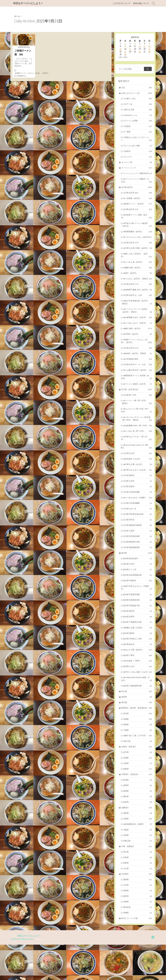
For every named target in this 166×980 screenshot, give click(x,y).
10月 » (126, 57)
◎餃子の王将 (137, 110)
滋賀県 (137, 846)
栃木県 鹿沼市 (137, 636)
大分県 (137, 920)
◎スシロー (137, 159)
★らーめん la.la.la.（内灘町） (137, 520)
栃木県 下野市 (137, 682)
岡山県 (137, 886)
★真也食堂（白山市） (137, 481)
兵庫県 (137, 869)
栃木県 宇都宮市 (137, 605)
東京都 (137, 733)
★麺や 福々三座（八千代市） (137, 767)
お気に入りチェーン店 (137, 94)
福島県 (137, 801)
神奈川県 (137, 773)
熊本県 (137, 931)
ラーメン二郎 (137, 164)
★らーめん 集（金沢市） (137, 276)
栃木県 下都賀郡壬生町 (137, 648)
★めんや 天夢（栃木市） (137, 676)
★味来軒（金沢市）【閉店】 (137, 372)
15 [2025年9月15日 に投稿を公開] (120, 49)
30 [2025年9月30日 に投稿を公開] (125, 55)
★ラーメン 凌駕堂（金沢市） (137, 404)
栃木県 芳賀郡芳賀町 (137, 619)
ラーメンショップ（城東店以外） (136, 177)
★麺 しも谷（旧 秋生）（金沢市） (136, 269)
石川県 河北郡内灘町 (137, 514)
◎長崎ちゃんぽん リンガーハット (136, 140)
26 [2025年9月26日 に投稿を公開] (140, 52)
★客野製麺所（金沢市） (137, 238)
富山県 (137, 722)
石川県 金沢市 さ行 (137, 253)
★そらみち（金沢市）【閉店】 (137, 292)
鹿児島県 (137, 942)
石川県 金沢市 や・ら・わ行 (137, 384)
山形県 (137, 795)
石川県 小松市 (137, 503)
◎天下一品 (137, 105)
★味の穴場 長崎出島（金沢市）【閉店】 (136, 320)
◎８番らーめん (137, 99)
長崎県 (137, 925)
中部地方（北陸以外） (137, 806)
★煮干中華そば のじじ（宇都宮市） (136, 612)
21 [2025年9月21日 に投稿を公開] (149, 49)
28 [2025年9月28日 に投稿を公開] (149, 52)
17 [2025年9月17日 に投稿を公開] (130, 49)
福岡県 (137, 914)
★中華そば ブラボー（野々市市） (136, 459)
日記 (137, 88)
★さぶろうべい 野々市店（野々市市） (136, 431)
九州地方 (137, 908)
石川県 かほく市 (137, 531)
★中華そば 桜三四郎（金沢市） (136, 260)
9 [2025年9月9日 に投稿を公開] (125, 46)
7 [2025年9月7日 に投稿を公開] (149, 44)
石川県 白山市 (137, 475)
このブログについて (121, 3)
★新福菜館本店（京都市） (137, 857)
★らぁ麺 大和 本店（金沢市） (137, 389)
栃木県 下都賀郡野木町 (137, 716)
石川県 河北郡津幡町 (137, 526)
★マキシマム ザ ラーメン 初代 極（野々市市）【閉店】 (136, 439)
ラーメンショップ (137, 170)
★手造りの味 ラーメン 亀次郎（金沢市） (136, 231)
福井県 (137, 727)
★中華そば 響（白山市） (137, 486)
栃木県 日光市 (137, 588)
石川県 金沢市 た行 (137, 298)
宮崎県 (137, 937)
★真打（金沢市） (137, 287)
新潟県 (137, 812)
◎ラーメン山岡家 (137, 122)
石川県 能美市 (137, 498)
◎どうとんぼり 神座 (137, 147)
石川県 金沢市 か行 (137, 216)
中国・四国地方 (137, 880)
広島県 (137, 891)
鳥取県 (137, 897)
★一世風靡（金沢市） (137, 204)
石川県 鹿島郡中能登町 (137, 549)
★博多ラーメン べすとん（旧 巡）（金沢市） (32, 73)
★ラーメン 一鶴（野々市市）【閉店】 (136, 422)
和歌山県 (137, 874)
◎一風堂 (137, 133)
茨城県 (137, 750)
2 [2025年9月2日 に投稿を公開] (125, 44)
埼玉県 (137, 744)
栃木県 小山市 (137, 693)
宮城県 (137, 789)
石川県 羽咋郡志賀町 (137, 560)
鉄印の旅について (141, 3)
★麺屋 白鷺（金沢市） (137, 281)
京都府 (137, 852)
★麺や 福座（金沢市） (137, 347)
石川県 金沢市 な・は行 (137, 313)
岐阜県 (137, 835)
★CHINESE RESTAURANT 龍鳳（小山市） (136, 709)
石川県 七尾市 (137, 554)
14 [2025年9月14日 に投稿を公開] (149, 46)
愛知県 (137, 829)
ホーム (17, 16)
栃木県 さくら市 (137, 594)
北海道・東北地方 (137, 778)
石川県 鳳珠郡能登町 (137, 571)
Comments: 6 (22, 76)
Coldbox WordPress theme (22, 974)
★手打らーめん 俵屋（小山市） (136, 700)
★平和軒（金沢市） (137, 352)
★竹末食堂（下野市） (137, 687)
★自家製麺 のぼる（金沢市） (137, 335)
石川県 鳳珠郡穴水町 (137, 565)
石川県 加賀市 (137, 509)
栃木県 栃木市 (137, 670)
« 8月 (120, 57)
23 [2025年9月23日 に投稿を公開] (125, 52)
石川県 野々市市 (137, 415)
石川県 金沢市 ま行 (137, 367)
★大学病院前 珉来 (137, 378)
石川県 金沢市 (137, 193)
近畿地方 (137, 840)
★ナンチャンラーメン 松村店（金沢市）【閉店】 (136, 328)
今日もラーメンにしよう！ (30, 971)
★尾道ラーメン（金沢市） (137, 210)
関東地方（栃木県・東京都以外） (137, 738)
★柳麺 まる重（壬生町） (137, 653)
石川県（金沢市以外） (137, 409)
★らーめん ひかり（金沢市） (137, 341)
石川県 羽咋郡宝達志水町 (137, 537)
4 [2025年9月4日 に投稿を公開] (135, 44)
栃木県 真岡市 (137, 659)
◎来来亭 (137, 153)
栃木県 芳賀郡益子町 (137, 631)
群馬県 (137, 756)
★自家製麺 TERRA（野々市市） (137, 446)
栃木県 (137, 577)
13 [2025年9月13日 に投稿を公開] (144, 46)
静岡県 (137, 824)
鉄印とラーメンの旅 (137, 954)
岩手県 (137, 784)
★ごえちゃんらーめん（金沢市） (136, 246)
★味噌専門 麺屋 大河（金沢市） (136, 305)
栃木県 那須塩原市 (137, 582)
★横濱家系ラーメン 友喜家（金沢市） (136, 396)
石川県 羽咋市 (137, 543)
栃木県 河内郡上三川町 (137, 665)
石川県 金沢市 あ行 (137, 199)
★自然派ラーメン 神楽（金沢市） (136, 223)
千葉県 (137, 761)
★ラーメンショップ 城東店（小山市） (136, 186)
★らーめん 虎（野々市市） (137, 452)
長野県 (137, 818)
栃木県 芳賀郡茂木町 (137, 625)
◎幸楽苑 (137, 127)
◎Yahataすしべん (137, 116)
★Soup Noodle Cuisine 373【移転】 (136, 468)
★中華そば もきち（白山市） (137, 492)
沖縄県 (137, 948)
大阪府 (137, 863)
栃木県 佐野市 (137, 642)
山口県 (137, 903)
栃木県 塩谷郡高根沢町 (137, 599)
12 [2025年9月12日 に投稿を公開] (140, 46)
